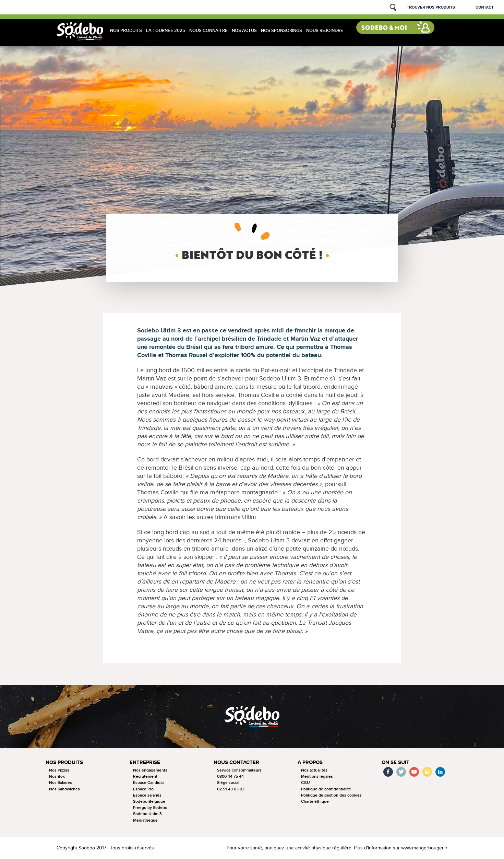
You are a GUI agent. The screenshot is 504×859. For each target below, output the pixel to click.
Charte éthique (315, 802)
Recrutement (145, 776)
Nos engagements (150, 770)
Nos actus (244, 31)
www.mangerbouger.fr (424, 848)
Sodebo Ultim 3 (147, 814)
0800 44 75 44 (230, 776)
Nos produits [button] (64, 762)
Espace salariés (147, 795)
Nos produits (126, 31)
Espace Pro (143, 789)
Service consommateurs (239, 770)
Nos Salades (61, 783)
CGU (305, 783)
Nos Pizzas (59, 770)
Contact (485, 7)
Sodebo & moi (384, 28)
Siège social (228, 783)
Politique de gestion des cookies (331, 795)
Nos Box (57, 776)
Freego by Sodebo (150, 808)
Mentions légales (317, 776)
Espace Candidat (148, 783)
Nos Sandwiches (64, 789)
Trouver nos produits (431, 7)
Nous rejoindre (325, 31)
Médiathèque (145, 820)
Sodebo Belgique (149, 802)
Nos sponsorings (281, 31)
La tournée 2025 (166, 31)
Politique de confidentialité (326, 789)
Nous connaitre (208, 31)
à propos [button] (310, 762)
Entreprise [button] (145, 762)
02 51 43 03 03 (231, 789)
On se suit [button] (395, 762)
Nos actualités (314, 770)
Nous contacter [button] (236, 762)
